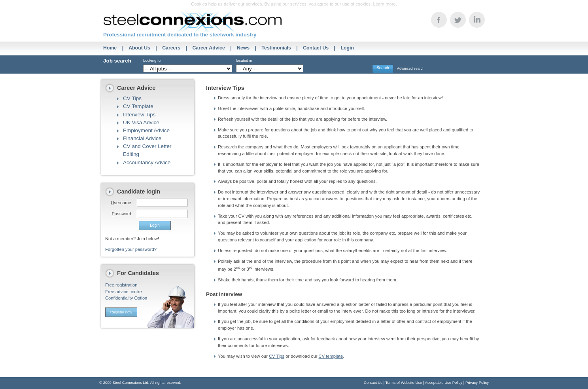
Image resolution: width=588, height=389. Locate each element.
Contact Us (316, 48)
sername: (122, 203)
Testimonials (276, 48)
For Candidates (138, 273)
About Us (139, 48)
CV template (331, 356)
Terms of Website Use (404, 382)
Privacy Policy (477, 382)
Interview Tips (139, 115)
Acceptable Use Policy (444, 382)
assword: (122, 214)
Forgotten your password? (131, 249)
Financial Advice (142, 138)
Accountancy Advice (147, 162)
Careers (171, 48)
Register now (121, 312)
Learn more (384, 4)
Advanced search (411, 68)
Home (110, 48)
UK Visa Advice (141, 122)
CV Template (138, 106)
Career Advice (208, 48)
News (243, 48)
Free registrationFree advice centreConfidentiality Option (126, 292)
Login (347, 48)
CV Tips (132, 98)
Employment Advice (146, 130)
